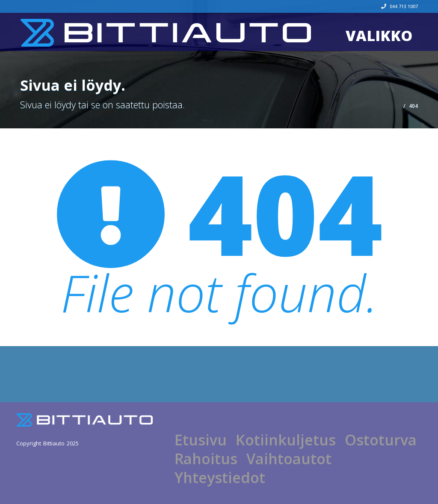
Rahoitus (206, 459)
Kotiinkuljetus (286, 440)
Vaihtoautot (289, 459)
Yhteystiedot (220, 477)
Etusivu (201, 440)
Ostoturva (381, 440)
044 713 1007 (400, 6)
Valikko (379, 36)
